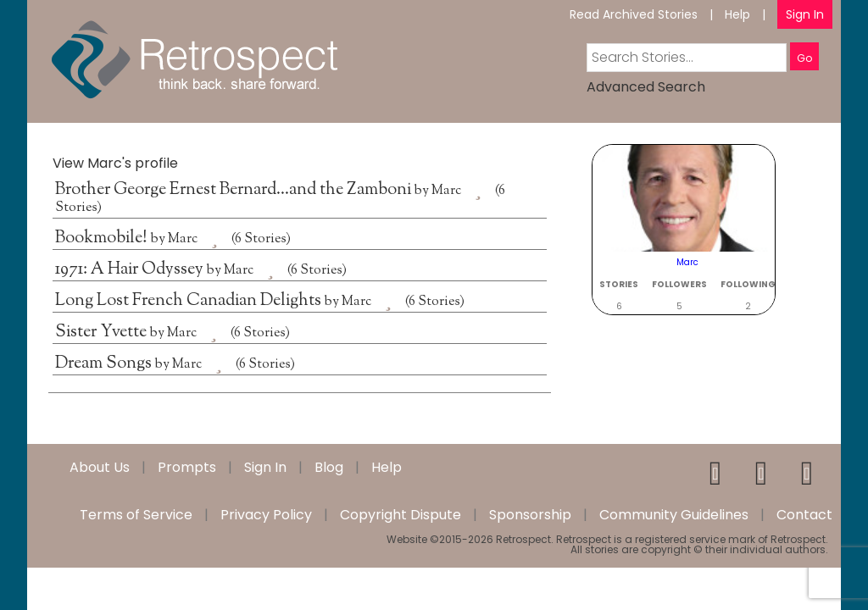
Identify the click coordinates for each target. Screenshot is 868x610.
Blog (329, 468)
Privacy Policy (266, 515)
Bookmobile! (103, 238)
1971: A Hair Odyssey (131, 270)
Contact (804, 515)
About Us (100, 468)
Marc (446, 191)
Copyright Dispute (401, 515)
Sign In (805, 14)
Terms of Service (136, 515)
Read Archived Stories (634, 14)
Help (737, 14)
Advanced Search (646, 87)
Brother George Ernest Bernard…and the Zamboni (235, 190)
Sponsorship (530, 515)
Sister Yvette (103, 333)
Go (804, 58)
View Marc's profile (115, 163)
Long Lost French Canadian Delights (190, 301)
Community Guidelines (674, 515)
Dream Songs (105, 364)
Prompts (187, 468)
